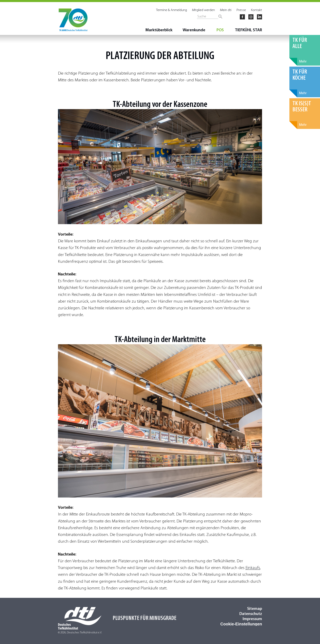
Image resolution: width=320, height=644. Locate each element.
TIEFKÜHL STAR (248, 30)
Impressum (252, 619)
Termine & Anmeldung (172, 10)
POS (220, 30)
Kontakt (257, 10)
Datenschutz (251, 614)
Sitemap (255, 609)
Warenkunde (194, 30)
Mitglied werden (203, 10)
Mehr (303, 62)
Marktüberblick (159, 30)
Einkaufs (253, 568)
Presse (241, 10)
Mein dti (226, 10)
